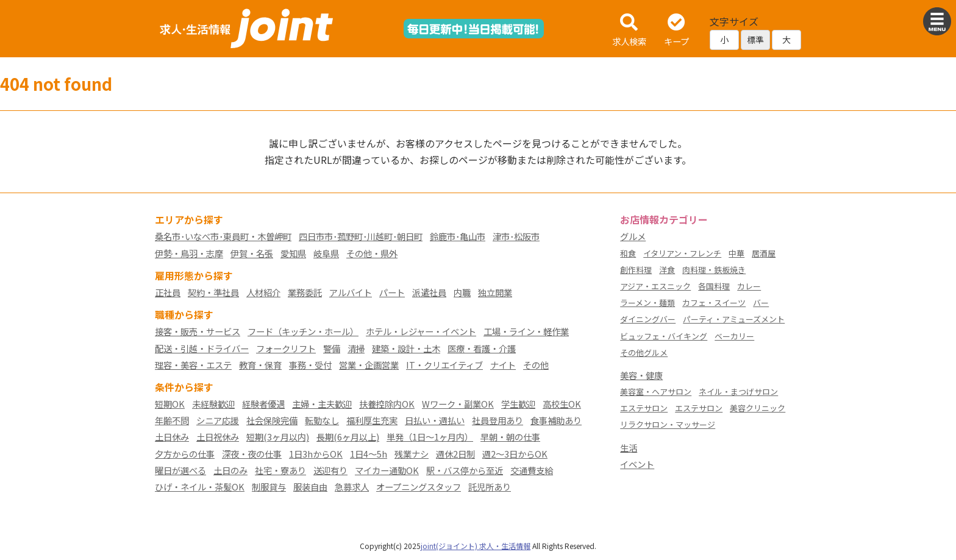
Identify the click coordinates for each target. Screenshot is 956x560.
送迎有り (330, 470)
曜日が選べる (180, 470)
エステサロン (644, 408)
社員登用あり (498, 420)
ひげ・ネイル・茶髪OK (200, 487)
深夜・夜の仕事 (252, 454)
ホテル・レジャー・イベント (421, 331)
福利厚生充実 (372, 420)
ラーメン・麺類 (647, 303)
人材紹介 (263, 292)
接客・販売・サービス (198, 331)
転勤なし (322, 420)
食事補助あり (556, 420)
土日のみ (230, 470)
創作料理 (636, 270)
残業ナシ (412, 454)
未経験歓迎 (213, 404)
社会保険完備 (272, 420)
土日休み (172, 437)
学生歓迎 (518, 404)
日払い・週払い (435, 420)
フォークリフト (286, 348)
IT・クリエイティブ (444, 365)
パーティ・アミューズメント (734, 319)
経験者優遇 (263, 404)
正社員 (168, 292)
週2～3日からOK (515, 454)
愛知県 (293, 253)
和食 (628, 253)
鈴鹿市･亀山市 (458, 236)
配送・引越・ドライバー (202, 348)
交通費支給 (532, 470)
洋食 (667, 270)
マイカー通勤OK (387, 470)
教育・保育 (260, 365)
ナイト (503, 365)
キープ (676, 31)
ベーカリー (734, 336)
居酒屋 (764, 253)
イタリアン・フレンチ (682, 253)
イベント (637, 464)
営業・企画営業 (369, 365)
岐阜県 (326, 253)
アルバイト (351, 292)
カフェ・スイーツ (714, 303)
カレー (749, 286)
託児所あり (490, 487)
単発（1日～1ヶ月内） (430, 437)
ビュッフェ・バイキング (664, 336)
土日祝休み (218, 437)
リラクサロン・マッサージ (668, 424)
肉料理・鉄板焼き (714, 270)
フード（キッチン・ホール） (303, 331)
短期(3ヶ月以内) (278, 437)
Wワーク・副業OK (458, 404)
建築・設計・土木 (406, 348)
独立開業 (495, 292)
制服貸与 (269, 487)
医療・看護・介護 (482, 348)
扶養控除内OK (387, 404)
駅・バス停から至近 (465, 470)
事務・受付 (310, 365)
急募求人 (352, 487)
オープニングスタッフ (419, 487)
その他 (536, 365)
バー (761, 303)
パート (392, 292)
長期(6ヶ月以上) (348, 437)
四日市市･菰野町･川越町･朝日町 (361, 236)
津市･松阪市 (516, 236)
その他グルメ (644, 353)
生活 (629, 448)
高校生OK (562, 404)
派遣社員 (429, 292)
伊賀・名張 (252, 253)
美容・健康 (641, 375)
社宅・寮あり (280, 470)
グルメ (633, 236)
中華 (737, 253)
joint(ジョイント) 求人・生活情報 (476, 546)
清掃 (356, 348)
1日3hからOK (316, 454)
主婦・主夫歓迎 (322, 404)
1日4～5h (369, 454)
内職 (462, 292)
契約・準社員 (213, 292)
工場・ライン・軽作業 (526, 331)
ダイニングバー (648, 319)
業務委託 (305, 292)
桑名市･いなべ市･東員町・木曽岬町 (223, 236)
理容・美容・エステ (193, 365)
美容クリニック (758, 408)
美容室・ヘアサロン (656, 392)
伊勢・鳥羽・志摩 (189, 253)
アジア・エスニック (655, 286)
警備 (332, 348)
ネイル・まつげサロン (738, 392)
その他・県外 (372, 253)
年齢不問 (172, 420)
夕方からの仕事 (185, 454)
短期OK (170, 404)
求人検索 (629, 31)
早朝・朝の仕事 (510, 437)
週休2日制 (455, 454)
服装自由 (310, 487)
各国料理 (714, 286)
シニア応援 (218, 420)
